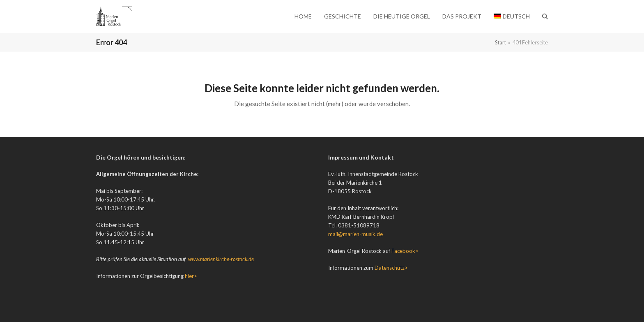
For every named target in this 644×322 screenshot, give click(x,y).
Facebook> (405, 251)
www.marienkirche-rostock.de (221, 259)
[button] (545, 16)
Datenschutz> (391, 268)
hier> (191, 276)
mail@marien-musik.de (355, 234)
